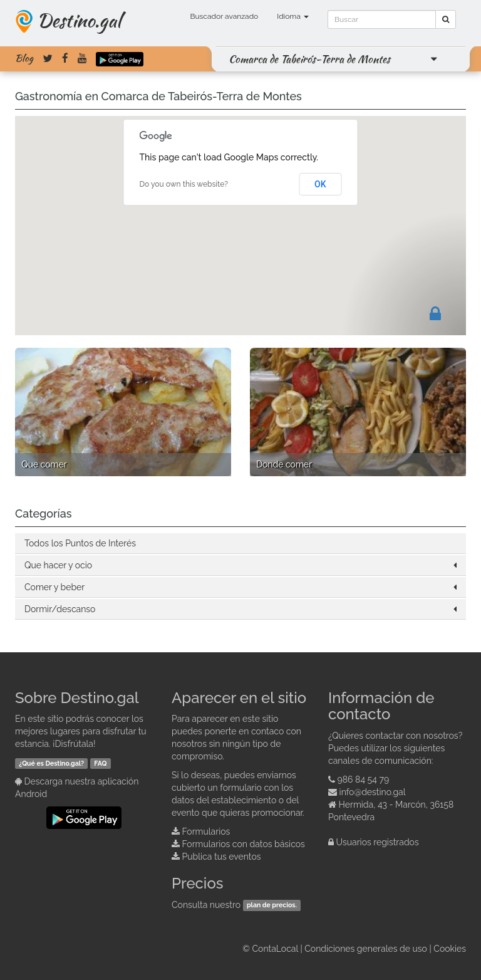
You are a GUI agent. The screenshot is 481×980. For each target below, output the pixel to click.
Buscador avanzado (224, 16)
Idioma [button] (293, 16)
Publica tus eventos (222, 857)
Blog (24, 58)
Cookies (450, 949)
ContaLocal (275, 949)
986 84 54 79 (364, 779)
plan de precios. (272, 905)
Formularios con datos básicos (244, 844)
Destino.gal (79, 20)
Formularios (206, 831)
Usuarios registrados (378, 842)
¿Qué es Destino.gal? (51, 763)
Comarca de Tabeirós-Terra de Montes (309, 59)
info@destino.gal (373, 792)
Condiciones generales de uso (366, 949)
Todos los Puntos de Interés (80, 543)
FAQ (100, 763)
